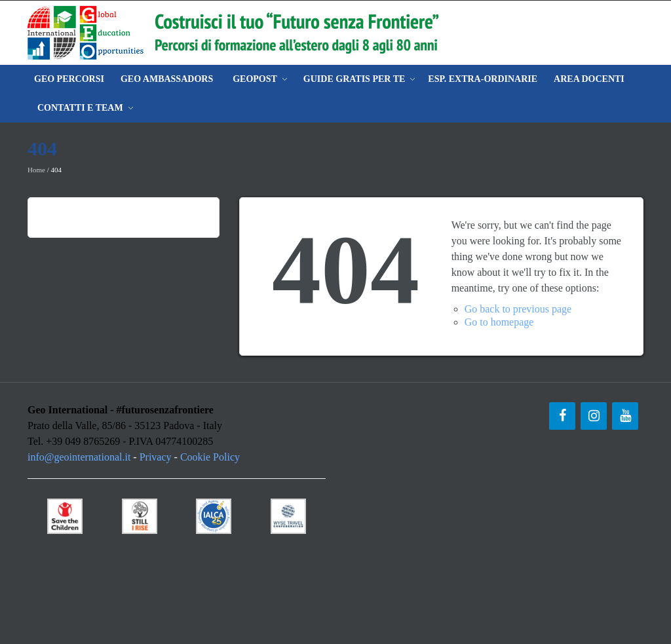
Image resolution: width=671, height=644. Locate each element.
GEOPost (255, 79)
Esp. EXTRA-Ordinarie (483, 79)
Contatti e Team (80, 108)
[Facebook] (562, 416)
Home (36, 170)
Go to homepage (499, 322)
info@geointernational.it (79, 457)
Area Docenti (589, 79)
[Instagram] (594, 416)
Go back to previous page (518, 309)
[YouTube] (625, 416)
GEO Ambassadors (167, 79)
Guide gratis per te (354, 79)
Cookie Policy (210, 457)
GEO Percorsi (69, 79)
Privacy (156, 457)
